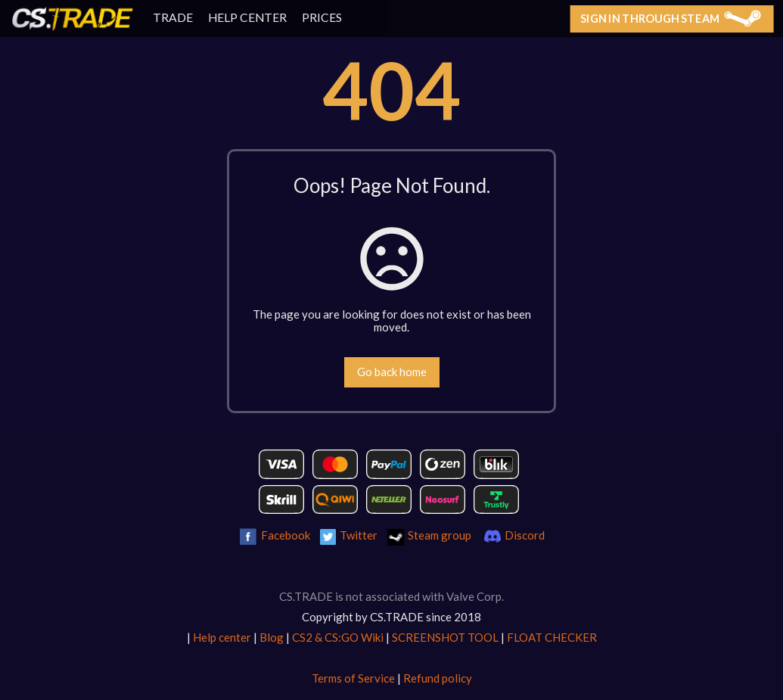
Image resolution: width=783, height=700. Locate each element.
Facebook (286, 535)
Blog (272, 637)
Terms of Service (353, 678)
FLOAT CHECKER (552, 637)
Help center (222, 637)
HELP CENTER (247, 17)
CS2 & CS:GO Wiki (338, 637)
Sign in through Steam (671, 18)
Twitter (359, 535)
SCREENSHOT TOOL (445, 637)
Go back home (392, 372)
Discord (525, 535)
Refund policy (438, 678)
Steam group (440, 535)
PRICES (322, 17)
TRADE (173, 17)
